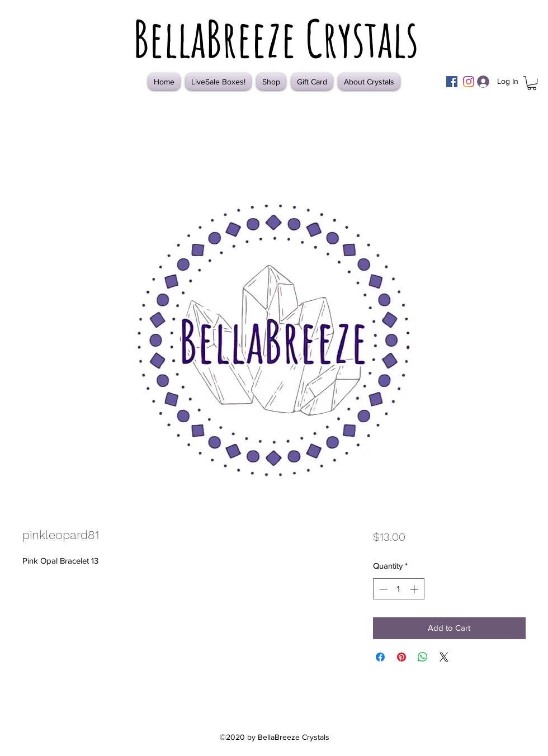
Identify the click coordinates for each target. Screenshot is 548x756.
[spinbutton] (398, 589)
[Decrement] (382, 589)
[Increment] (415, 589)
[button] (532, 83)
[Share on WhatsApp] (423, 657)
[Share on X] (444, 657)
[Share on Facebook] (380, 657)
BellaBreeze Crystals (276, 38)
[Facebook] (452, 82)
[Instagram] (469, 82)
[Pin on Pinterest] (401, 657)
